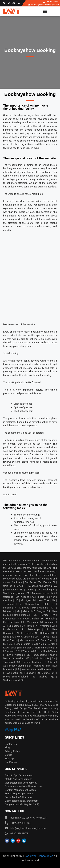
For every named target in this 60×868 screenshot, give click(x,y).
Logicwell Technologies (39, 856)
